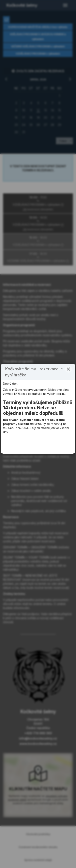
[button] (69, 395)
